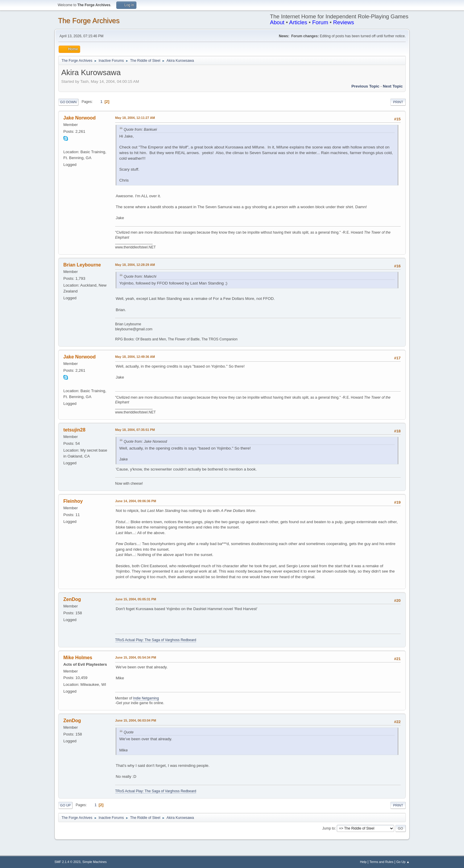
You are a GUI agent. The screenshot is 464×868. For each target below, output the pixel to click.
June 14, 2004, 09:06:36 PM (136, 501)
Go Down (68, 102)
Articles (298, 22)
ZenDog (72, 599)
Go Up (65, 805)
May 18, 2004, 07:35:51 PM (135, 430)
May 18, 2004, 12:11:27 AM (135, 118)
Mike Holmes (78, 658)
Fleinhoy (73, 501)
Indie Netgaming (146, 698)
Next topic (393, 86)
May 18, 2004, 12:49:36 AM (135, 357)
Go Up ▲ (403, 862)
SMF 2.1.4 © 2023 (67, 862)
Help (363, 862)
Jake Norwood (79, 118)
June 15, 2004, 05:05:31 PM (136, 599)
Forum (320, 22)
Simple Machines (94, 862)
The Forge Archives (89, 21)
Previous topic (365, 86)
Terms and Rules (382, 862)
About (277, 22)
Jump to (329, 828)
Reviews (344, 22)
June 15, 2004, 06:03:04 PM (136, 720)
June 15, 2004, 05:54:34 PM (136, 657)
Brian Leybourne (82, 265)
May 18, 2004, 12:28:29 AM (135, 265)
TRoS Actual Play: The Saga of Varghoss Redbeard (156, 640)
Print (398, 102)
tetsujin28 (74, 430)
